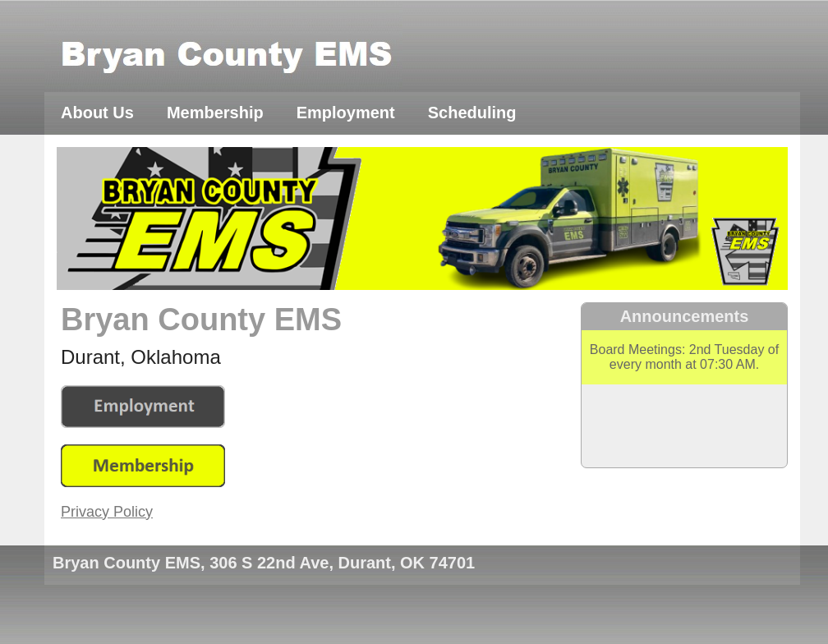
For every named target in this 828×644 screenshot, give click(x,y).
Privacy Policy (107, 512)
